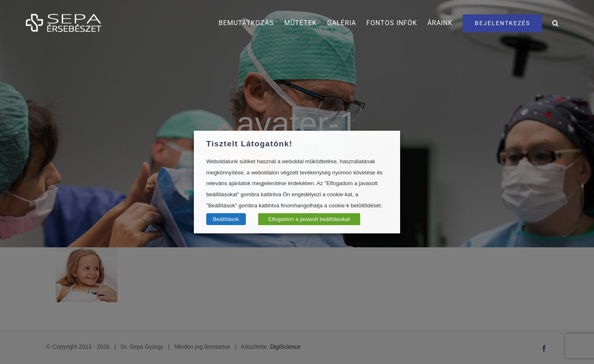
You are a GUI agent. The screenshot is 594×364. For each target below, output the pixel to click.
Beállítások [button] (226, 219)
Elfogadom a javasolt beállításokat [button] (309, 219)
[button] (556, 23)
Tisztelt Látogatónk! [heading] (249, 144)
